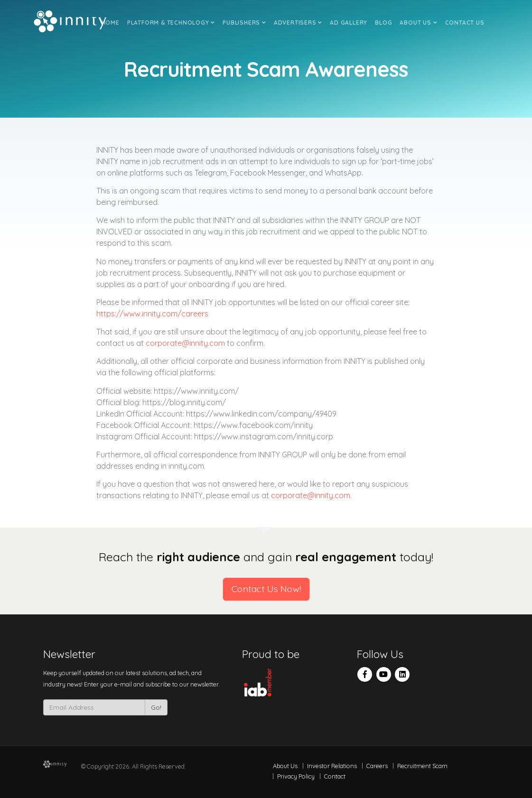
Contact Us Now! (266, 589)
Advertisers (298, 23)
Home (111, 23)
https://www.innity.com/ (196, 391)
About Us (418, 23)
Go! (156, 707)
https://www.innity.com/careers (152, 314)
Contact (335, 776)
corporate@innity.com (185, 343)
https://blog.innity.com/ (184, 402)
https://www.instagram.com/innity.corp (264, 436)
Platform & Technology (171, 23)
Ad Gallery (349, 23)
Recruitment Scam (422, 766)
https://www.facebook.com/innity (253, 425)
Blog (383, 23)
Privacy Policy (296, 776)
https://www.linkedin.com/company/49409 (261, 414)
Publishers (244, 23)
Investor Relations (332, 766)
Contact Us (465, 23)
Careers (377, 766)
